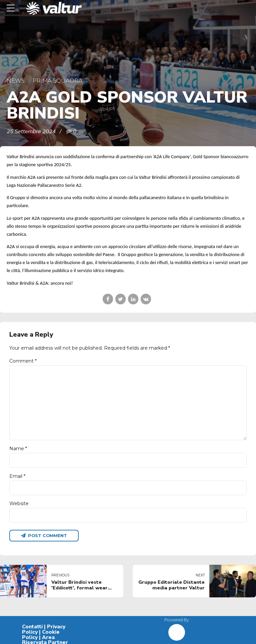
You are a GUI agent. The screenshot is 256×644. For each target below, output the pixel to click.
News (16, 81)
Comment (23, 361)
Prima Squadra (57, 81)
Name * (18, 449)
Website (19, 504)
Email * (17, 476)
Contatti (32, 627)
